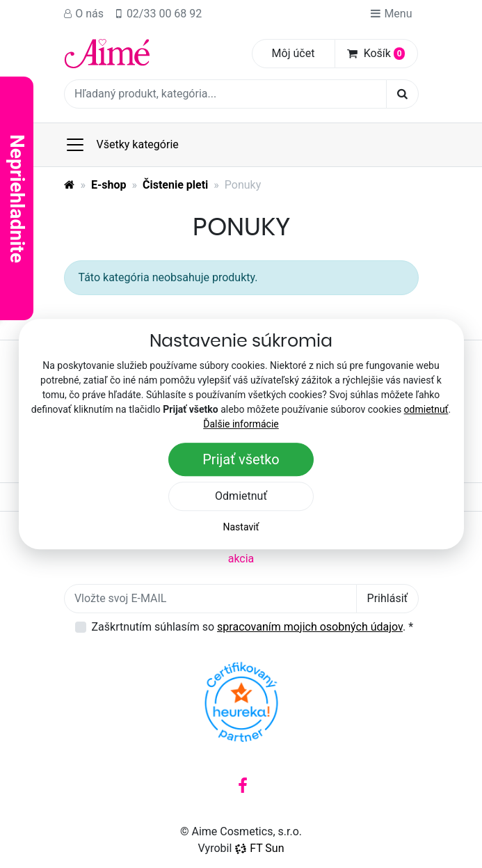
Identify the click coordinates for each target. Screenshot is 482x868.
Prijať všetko (241, 459)
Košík (376, 53)
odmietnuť (426, 409)
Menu (391, 14)
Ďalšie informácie (241, 424)
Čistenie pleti (175, 185)
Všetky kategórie (122, 145)
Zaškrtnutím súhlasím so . (253, 627)
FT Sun (259, 848)
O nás (84, 14)
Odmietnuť (241, 496)
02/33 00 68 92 (158, 14)
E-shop (109, 185)
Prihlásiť (388, 598)
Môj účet (294, 53)
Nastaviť (241, 527)
